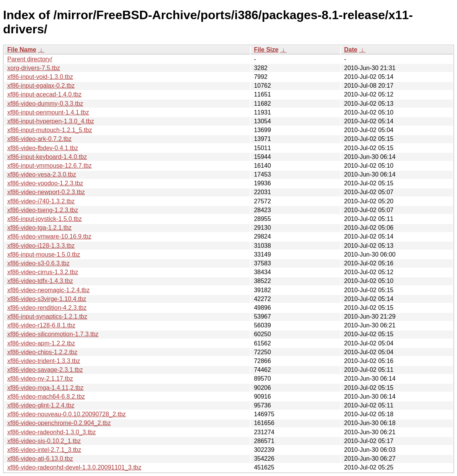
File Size (266, 50)
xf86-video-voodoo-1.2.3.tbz (45, 183)
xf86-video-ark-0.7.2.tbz (39, 139)
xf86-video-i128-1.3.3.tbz (41, 246)
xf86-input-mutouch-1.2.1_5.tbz (50, 130)
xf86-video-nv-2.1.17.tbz (40, 379)
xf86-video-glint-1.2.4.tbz (41, 405)
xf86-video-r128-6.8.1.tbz (41, 325)
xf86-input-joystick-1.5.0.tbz (45, 219)
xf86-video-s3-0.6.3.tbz (38, 263)
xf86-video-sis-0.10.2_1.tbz (44, 441)
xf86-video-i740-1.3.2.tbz (41, 201)
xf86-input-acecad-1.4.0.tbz (44, 94)
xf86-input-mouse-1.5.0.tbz (44, 254)
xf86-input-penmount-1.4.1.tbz (48, 112)
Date (351, 50)
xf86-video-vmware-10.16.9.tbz (49, 236)
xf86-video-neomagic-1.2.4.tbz (48, 290)
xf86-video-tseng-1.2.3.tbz (43, 210)
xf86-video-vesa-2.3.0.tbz (42, 174)
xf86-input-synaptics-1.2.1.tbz (47, 317)
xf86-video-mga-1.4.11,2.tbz (45, 388)
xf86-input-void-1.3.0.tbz (40, 77)
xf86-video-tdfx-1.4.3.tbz (40, 281)
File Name (22, 50)
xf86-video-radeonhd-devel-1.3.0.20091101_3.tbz (74, 467)
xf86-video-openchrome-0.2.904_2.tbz (59, 423)
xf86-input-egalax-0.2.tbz (41, 86)
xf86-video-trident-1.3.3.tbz (44, 361)
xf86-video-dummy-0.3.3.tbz (45, 104)
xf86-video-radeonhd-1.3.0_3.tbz (51, 432)
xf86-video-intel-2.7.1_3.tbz (44, 450)
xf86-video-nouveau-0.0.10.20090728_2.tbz (67, 414)
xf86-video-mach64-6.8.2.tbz (46, 397)
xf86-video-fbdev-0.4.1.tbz (43, 148)
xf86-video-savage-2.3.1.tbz (45, 370)
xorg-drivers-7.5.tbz (34, 68)
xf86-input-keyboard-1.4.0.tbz (47, 157)
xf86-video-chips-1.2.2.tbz (42, 352)
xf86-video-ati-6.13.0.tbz (40, 459)
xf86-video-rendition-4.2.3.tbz (47, 308)
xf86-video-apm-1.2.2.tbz (41, 343)
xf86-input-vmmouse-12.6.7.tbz (50, 166)
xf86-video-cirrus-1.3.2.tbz (43, 272)
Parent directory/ (30, 59)
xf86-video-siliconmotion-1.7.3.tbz (53, 334)
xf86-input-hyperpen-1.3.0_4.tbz (51, 121)
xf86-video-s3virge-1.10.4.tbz (47, 299)
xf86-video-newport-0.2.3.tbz (46, 192)
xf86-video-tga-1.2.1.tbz (39, 228)
